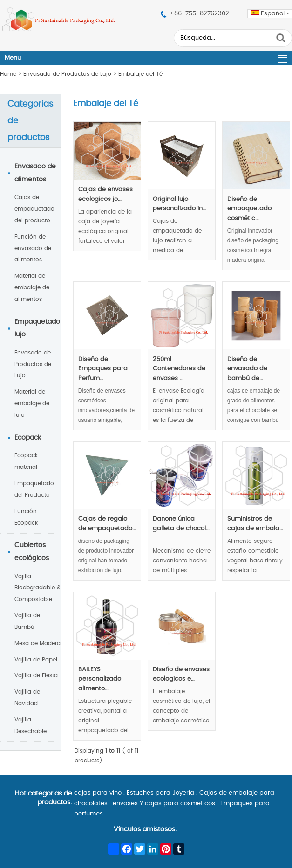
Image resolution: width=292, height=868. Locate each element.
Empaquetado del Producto (34, 489)
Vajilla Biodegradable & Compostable (37, 588)
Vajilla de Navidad (27, 698)
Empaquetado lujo (37, 328)
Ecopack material (26, 461)
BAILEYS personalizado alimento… (100, 679)
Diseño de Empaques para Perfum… (103, 369)
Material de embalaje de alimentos (32, 287)
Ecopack (28, 438)
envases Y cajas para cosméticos (164, 804)
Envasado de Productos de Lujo (67, 74)
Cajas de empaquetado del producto (34, 209)
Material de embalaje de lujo (32, 403)
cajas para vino (98, 793)
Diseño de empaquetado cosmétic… (249, 209)
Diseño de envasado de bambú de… (247, 369)
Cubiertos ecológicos (32, 552)
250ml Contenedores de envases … (179, 369)
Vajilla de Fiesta (36, 675)
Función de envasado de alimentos (33, 248)
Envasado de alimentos (35, 173)
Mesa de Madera (37, 643)
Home (8, 74)
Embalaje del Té (140, 74)
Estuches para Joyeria (160, 793)
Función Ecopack (26, 517)
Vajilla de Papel (36, 660)
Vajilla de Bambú (27, 621)
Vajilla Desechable (31, 725)
